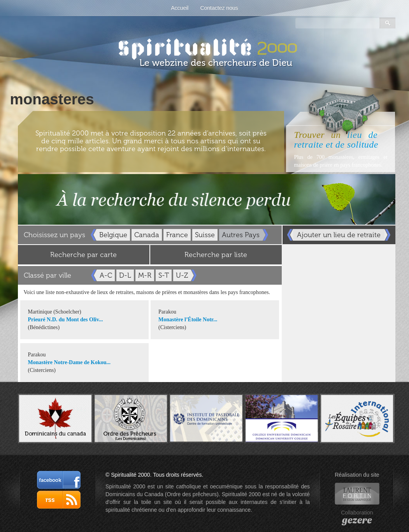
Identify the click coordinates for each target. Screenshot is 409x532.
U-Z (182, 275)
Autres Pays (241, 235)
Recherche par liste (216, 255)
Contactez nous (219, 8)
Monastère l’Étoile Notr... (188, 320)
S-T (164, 275)
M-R (145, 275)
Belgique (113, 235)
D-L (125, 275)
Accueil (180, 8)
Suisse (205, 235)
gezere (357, 520)
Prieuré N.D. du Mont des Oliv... (66, 320)
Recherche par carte (83, 255)
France (177, 235)
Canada (147, 235)
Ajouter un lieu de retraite (339, 235)
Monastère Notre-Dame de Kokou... (69, 362)
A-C (106, 275)
